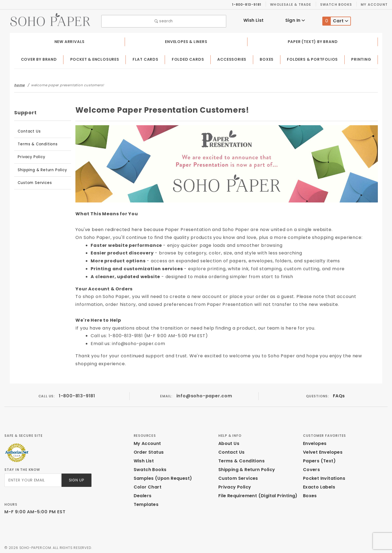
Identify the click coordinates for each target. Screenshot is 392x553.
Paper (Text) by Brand (313, 40)
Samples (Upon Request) (161, 477)
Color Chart (146, 486)
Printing (362, 58)
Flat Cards (147, 58)
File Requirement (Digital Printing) (255, 495)
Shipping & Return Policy (40, 169)
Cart (336, 21)
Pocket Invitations (323, 477)
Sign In (295, 20)
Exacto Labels (318, 486)
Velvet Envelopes (322, 451)
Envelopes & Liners (186, 40)
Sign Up (76, 479)
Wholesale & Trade (293, 4)
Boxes (268, 58)
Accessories (233, 58)
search (164, 21)
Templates (145, 503)
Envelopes (314, 442)
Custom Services (33, 181)
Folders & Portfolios (313, 58)
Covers (311, 468)
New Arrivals (69, 40)
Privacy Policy (30, 156)
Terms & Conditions (35, 143)
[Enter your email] (33, 479)
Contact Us (28, 130)
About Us (228, 442)
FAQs (339, 394)
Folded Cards (189, 58)
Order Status (148, 451)
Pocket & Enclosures (96, 58)
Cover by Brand (39, 58)
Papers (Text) (317, 460)
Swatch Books (338, 4)
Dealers (142, 495)
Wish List (254, 20)
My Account (375, 4)
